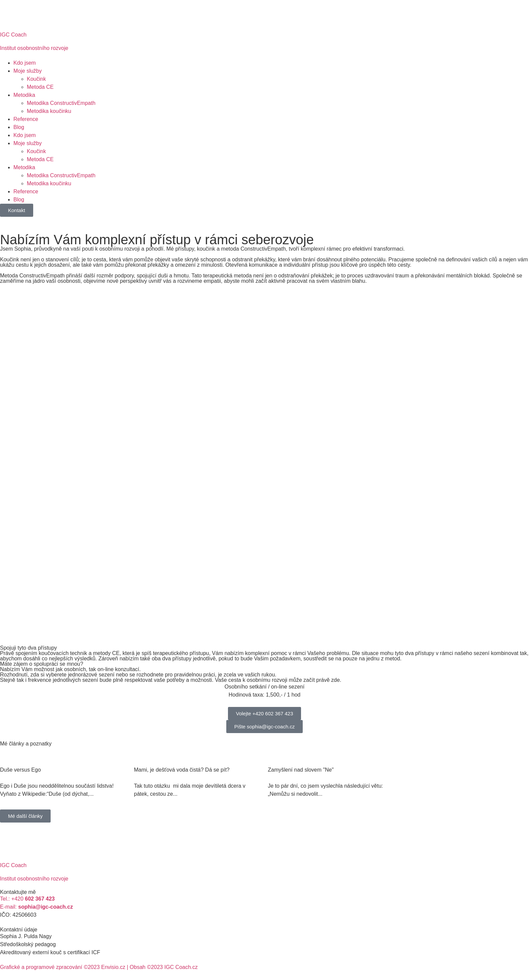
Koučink (36, 79)
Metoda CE (40, 87)
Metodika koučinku (49, 111)
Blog (19, 127)
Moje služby (27, 71)
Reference (26, 119)
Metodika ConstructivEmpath (61, 103)
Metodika (24, 95)
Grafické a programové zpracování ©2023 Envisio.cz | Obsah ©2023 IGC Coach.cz (99, 967)
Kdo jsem (25, 63)
